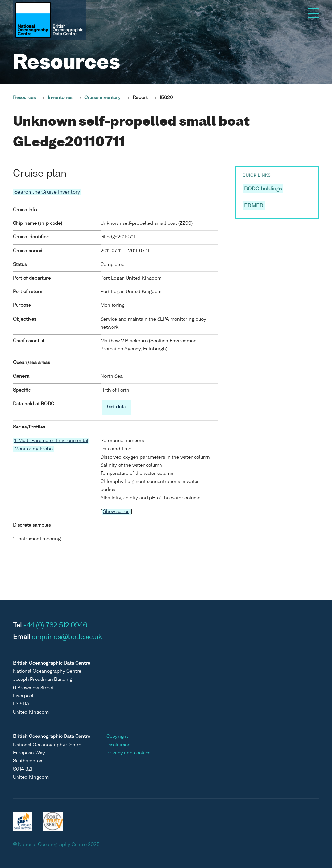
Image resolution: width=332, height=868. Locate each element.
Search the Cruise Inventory (47, 192)
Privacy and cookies (128, 753)
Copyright (117, 737)
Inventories (60, 98)
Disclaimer (118, 745)
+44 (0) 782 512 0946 (55, 625)
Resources (24, 98)
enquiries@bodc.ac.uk (67, 637)
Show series (116, 511)
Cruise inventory (102, 98)
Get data (116, 407)
